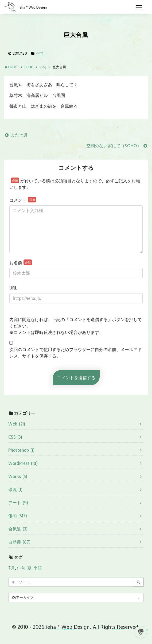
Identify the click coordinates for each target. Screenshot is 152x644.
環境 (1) (15, 489)
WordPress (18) (23, 463)
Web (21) (17, 424)
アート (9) (18, 503)
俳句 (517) (18, 516)
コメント (23, 200)
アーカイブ (23, 598)
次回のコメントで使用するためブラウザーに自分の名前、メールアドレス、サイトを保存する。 (76, 353)
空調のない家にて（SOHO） (117, 146)
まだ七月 (16, 135)
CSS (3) (15, 437)
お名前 (21, 263)
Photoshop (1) (22, 450)
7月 (12, 568)
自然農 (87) (20, 542)
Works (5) (18, 476)
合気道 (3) (18, 529)
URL (13, 288)
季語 (38, 568)
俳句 (40, 53)
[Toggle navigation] (139, 7)
